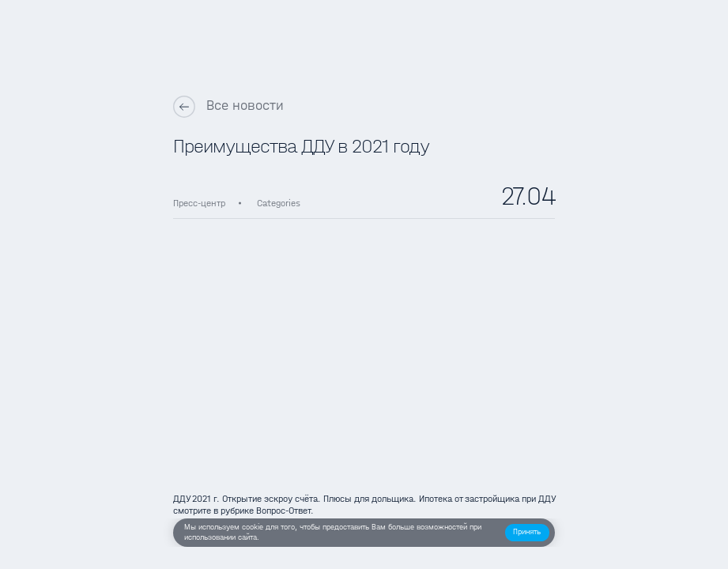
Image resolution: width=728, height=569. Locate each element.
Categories (279, 203)
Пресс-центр (199, 203)
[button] (527, 532)
